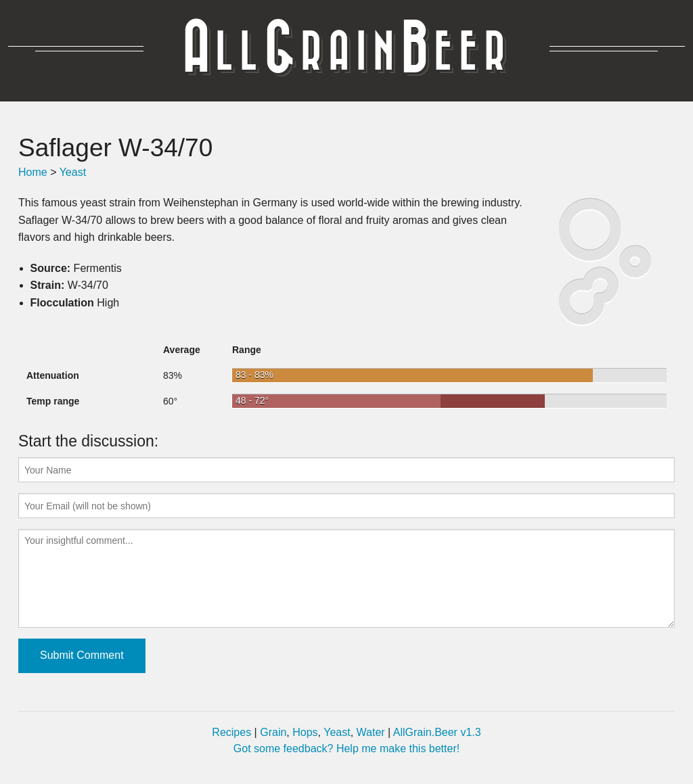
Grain (273, 732)
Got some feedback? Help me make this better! (346, 748)
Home (33, 172)
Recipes (231, 732)
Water (371, 732)
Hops (305, 732)
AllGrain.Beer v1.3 (437, 732)
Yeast (73, 172)
